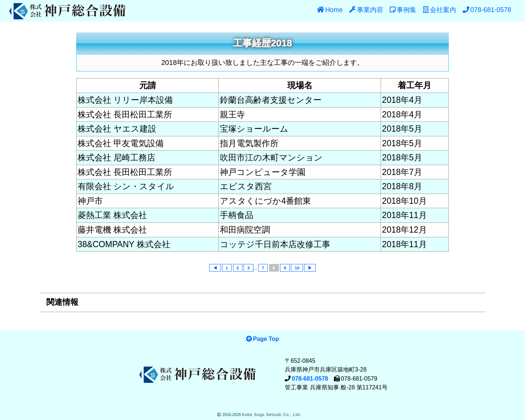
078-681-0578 (310, 379)
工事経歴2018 (262, 43)
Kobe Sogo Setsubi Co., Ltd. (272, 415)
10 (297, 268)
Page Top (266, 339)
